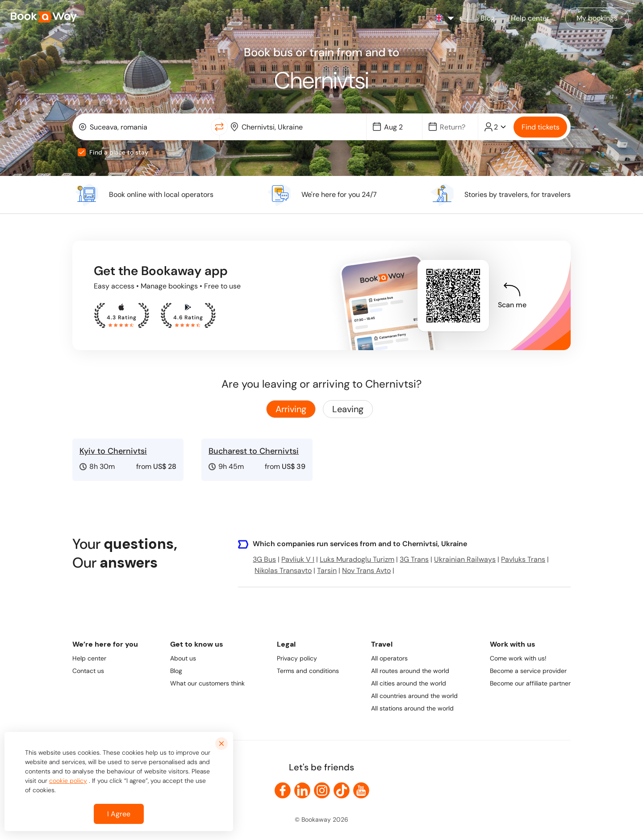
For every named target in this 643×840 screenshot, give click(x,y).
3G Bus (264, 559)
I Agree (119, 814)
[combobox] (144, 127)
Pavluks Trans (523, 559)
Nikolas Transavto (283, 570)
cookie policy (68, 781)
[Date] (398, 127)
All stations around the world (412, 708)
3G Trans (414, 559)
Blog (176, 671)
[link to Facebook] (283, 790)
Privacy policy (297, 658)
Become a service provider (528, 671)
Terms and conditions (308, 671)
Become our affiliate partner (530, 683)
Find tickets (541, 127)
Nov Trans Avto (366, 570)
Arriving (291, 409)
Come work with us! (518, 658)
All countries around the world (414, 696)
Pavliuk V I (298, 559)
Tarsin (327, 570)
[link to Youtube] (361, 790)
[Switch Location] (219, 127)
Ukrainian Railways (465, 559)
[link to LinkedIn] (302, 790)
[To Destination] (299, 127)
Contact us (88, 671)
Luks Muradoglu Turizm (357, 559)
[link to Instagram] (322, 790)
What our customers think (207, 683)
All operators (389, 658)
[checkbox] (82, 152)
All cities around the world (409, 683)
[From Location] (148, 127)
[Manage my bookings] (597, 18)
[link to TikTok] (342, 790)
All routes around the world (410, 671)
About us (183, 658)
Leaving (348, 409)
